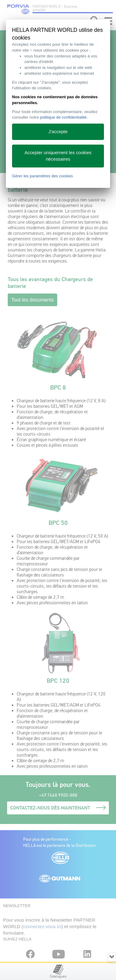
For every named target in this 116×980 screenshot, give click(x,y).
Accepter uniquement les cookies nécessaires (58, 156)
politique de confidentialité (63, 117)
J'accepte (58, 132)
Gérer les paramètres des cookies (43, 176)
